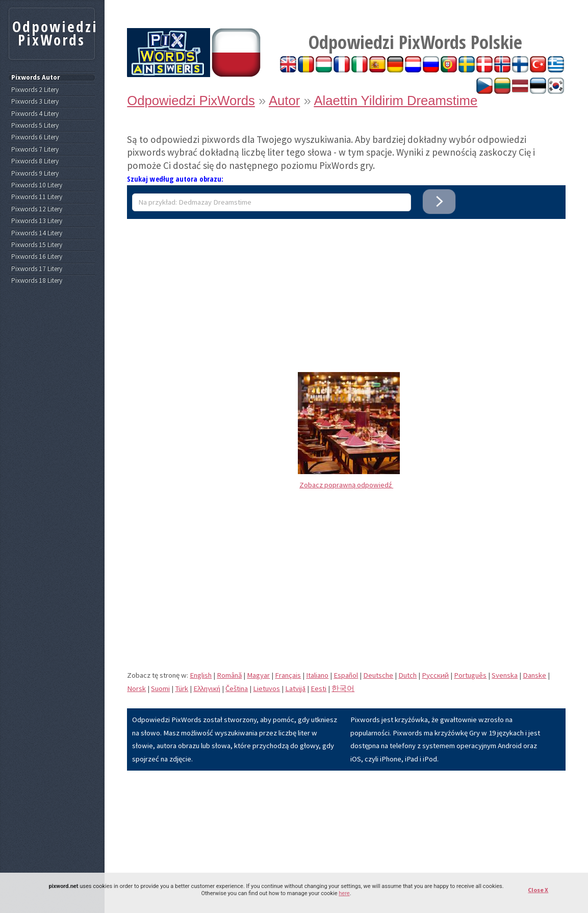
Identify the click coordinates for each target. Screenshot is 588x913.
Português (470, 675)
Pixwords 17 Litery (37, 269)
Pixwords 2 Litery (35, 90)
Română (229, 675)
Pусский (435, 675)
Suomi (160, 688)
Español (346, 675)
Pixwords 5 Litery (35, 126)
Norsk (136, 688)
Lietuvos (266, 688)
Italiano (317, 675)
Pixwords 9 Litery (35, 174)
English (201, 675)
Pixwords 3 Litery (35, 102)
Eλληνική (207, 688)
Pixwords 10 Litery (37, 185)
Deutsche (378, 675)
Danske (534, 675)
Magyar (258, 675)
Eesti (318, 688)
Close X (538, 890)
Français (288, 675)
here (344, 893)
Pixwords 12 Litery (37, 209)
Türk (182, 688)
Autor (284, 101)
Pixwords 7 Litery (35, 150)
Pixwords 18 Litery (37, 281)
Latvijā (295, 688)
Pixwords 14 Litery (37, 233)
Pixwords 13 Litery (37, 221)
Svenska (505, 675)
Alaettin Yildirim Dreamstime (395, 101)
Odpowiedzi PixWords (191, 101)
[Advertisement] (346, 290)
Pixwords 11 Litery (37, 197)
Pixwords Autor (35, 78)
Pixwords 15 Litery (37, 245)
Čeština (237, 688)
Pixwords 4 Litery (35, 114)
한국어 (343, 688)
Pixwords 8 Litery (35, 161)
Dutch (407, 675)
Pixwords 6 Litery (35, 137)
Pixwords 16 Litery (37, 257)
